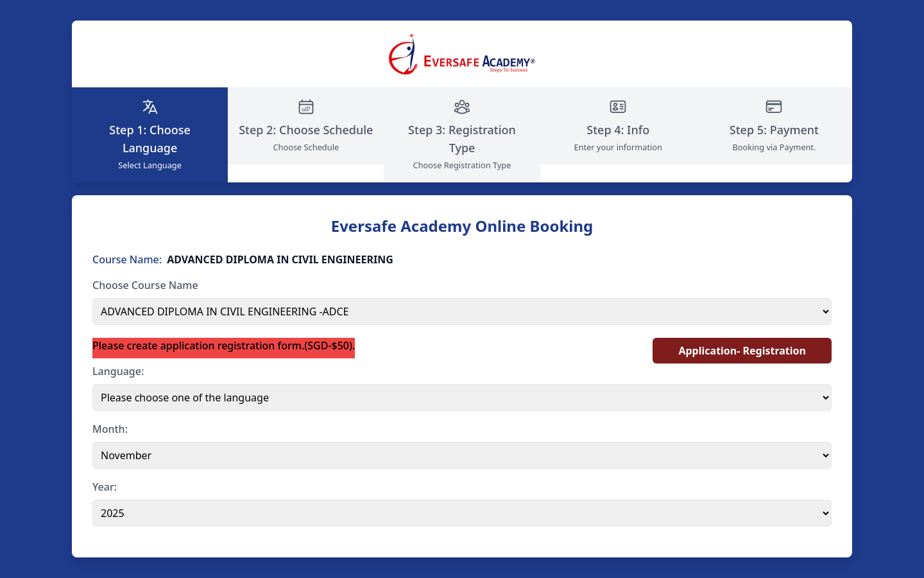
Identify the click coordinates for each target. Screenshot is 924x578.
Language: (118, 371)
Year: (105, 487)
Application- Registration (742, 351)
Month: (110, 429)
